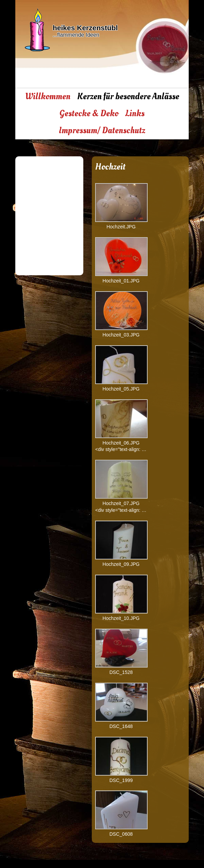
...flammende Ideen (76, 35)
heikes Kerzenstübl (85, 28)
